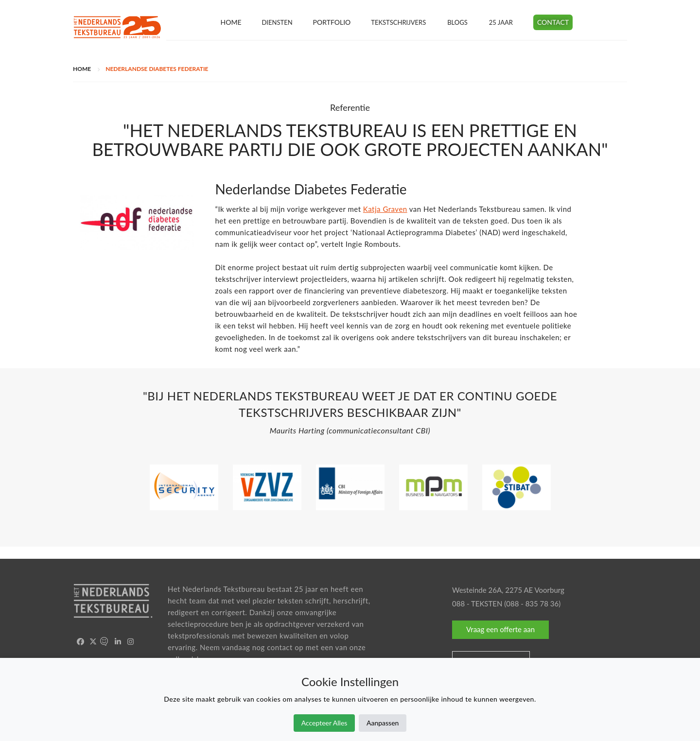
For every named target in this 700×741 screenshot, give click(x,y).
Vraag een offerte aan (500, 629)
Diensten (277, 22)
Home (231, 22)
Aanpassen (383, 723)
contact (280, 647)
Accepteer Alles (324, 723)
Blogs (457, 22)
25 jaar (501, 22)
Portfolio (332, 22)
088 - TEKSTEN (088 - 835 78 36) (506, 603)
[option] (350, 416)
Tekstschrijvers (398, 22)
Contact (553, 22)
